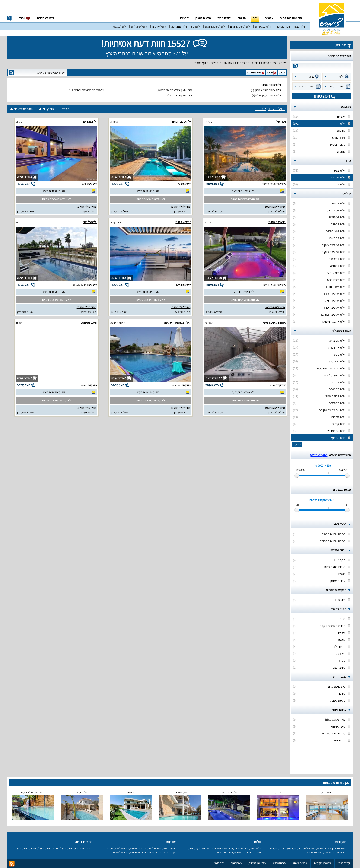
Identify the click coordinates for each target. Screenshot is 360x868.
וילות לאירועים (160, 27)
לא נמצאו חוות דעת (243, 191)
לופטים (184, 18)
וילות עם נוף (227, 63)
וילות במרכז (244, 63)
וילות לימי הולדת (140, 27)
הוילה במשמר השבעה (178, 323)
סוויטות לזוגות (121, 848)
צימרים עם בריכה (288, 848)
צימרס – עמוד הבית (275, 63)
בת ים (19, 323)
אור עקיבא (116, 222)
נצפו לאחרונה (45, 18)
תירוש (208, 222)
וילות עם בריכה (179, 27)
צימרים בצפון (339, 848)
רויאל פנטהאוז (88, 323)
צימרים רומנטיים (314, 852)
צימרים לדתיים (331, 852)
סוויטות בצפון (170, 848)
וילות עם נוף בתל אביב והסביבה (177, 90)
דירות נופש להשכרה (63, 848)
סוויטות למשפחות (139, 852)
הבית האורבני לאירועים (33, 792)
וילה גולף (280, 121)
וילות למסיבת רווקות (216, 27)
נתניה (19, 122)
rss (12, 864)
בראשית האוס (277, 222)
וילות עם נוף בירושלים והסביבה (88, 90)
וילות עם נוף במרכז (205, 63)
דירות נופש (224, 18)
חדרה (19, 222)
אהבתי (24, 18)
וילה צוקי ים (90, 121)
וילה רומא (82, 792)
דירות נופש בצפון (83, 848)
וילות (255, 18)
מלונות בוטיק (203, 18)
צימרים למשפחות (307, 848)
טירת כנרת (327, 792)
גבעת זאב (210, 323)
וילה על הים (90, 222)
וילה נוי (131, 792)
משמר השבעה (118, 323)
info (9, 18)
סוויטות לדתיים (121, 852)
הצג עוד (297, 444)
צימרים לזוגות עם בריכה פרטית (146, 848)
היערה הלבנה (180, 792)
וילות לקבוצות (120, 27)
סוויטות (242, 18)
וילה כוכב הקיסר (181, 121)
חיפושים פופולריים (291, 18)
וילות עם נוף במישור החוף (268, 90)
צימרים (269, 18)
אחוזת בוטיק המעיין (274, 323)
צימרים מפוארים (158, 852)
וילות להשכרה (282, 27)
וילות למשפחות (263, 27)
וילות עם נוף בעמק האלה (268, 95)
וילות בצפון (299, 27)
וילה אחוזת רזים (229, 792)
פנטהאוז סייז (183, 222)
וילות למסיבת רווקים (241, 27)
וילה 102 (278, 792)
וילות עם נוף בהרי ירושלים (179, 95)
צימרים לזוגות (324, 848)
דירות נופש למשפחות (40, 848)
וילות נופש (196, 27)
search (296, 66)
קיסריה (209, 122)
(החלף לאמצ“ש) (319, 455)
